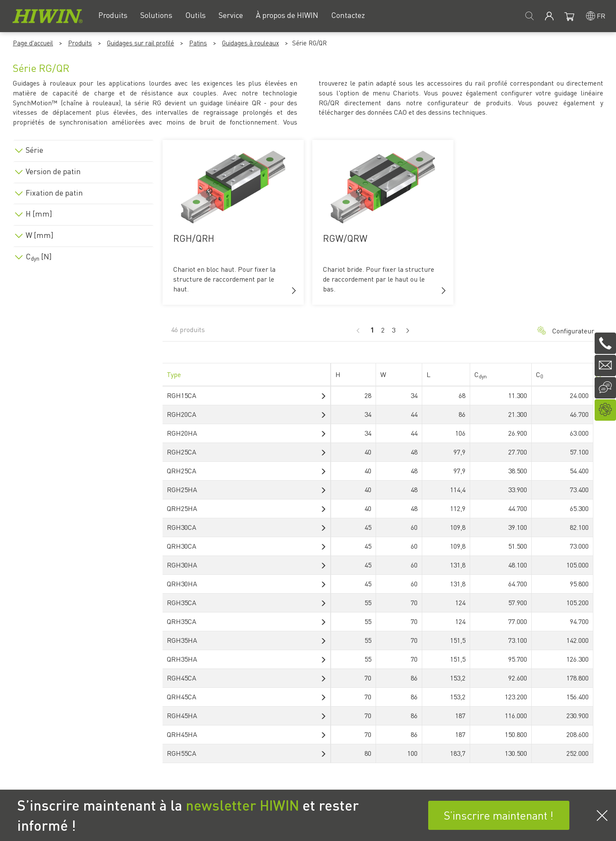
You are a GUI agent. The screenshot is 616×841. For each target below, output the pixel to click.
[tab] (83, 148)
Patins (198, 43)
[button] (294, 291)
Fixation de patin (54, 193)
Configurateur (566, 331)
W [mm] (40, 235)
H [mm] (39, 214)
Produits (80, 43)
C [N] (39, 256)
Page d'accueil (33, 43)
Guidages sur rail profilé (141, 43)
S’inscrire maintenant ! (499, 815)
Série (34, 150)
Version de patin (53, 171)
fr (601, 16)
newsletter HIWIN (242, 805)
